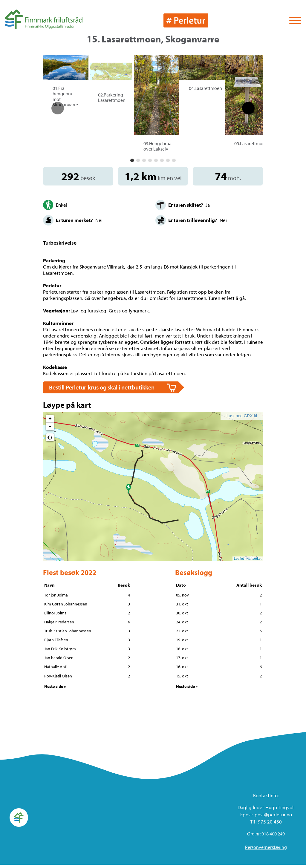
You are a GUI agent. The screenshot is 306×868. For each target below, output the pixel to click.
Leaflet (239, 562)
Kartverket (254, 562)
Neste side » (55, 690)
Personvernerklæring (266, 850)
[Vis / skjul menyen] (295, 21)
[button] (132, 164)
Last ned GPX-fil (242, 419)
